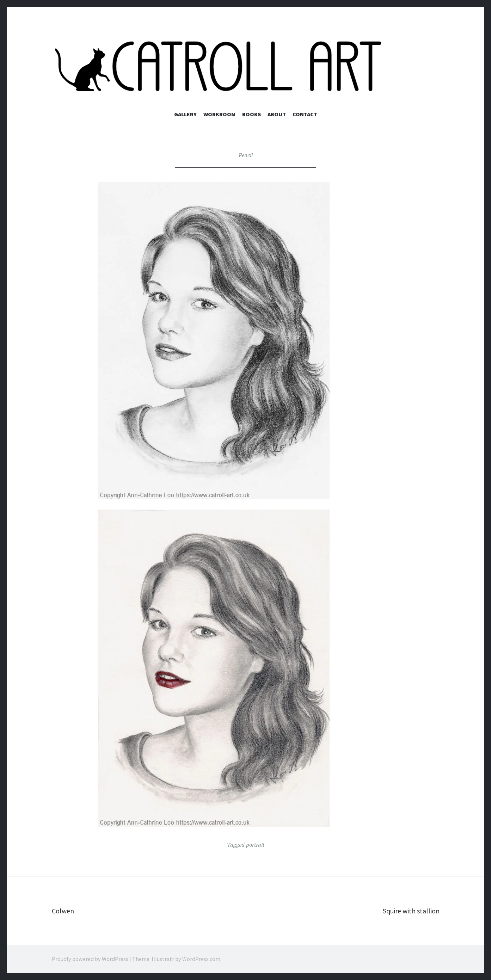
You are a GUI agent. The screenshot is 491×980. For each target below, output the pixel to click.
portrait (255, 845)
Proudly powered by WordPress (90, 959)
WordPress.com (201, 959)
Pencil (246, 155)
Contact (305, 114)
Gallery (185, 114)
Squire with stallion (408, 911)
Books (251, 114)
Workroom (219, 114)
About (277, 114)
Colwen (64, 911)
